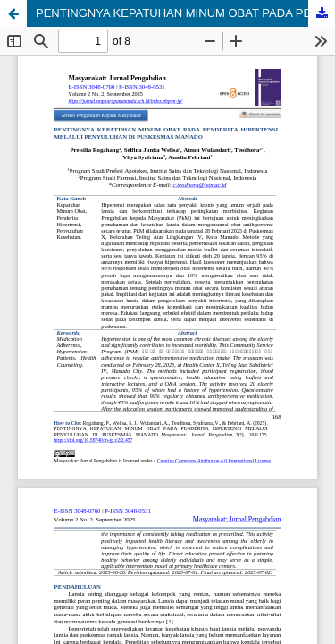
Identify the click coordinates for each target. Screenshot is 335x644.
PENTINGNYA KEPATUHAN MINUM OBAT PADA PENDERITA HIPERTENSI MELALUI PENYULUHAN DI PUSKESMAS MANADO (185, 13)
